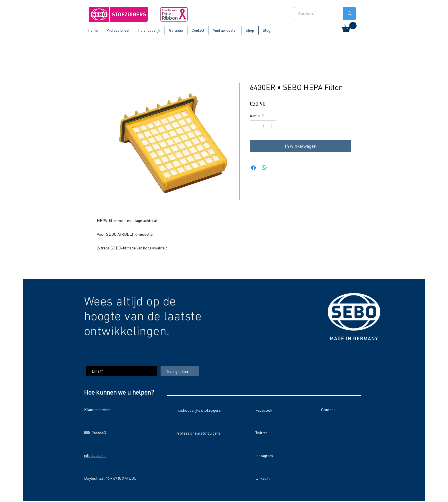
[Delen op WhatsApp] (264, 168)
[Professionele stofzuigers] (198, 433)
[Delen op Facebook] (253, 168)
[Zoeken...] (314, 13)
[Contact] (341, 409)
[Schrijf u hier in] (180, 371)
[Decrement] (254, 126)
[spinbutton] (263, 126)
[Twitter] (276, 433)
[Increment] (272, 126)
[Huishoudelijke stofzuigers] (200, 410)
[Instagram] (276, 455)
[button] (349, 27)
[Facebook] (276, 410)
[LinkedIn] (276, 478)
